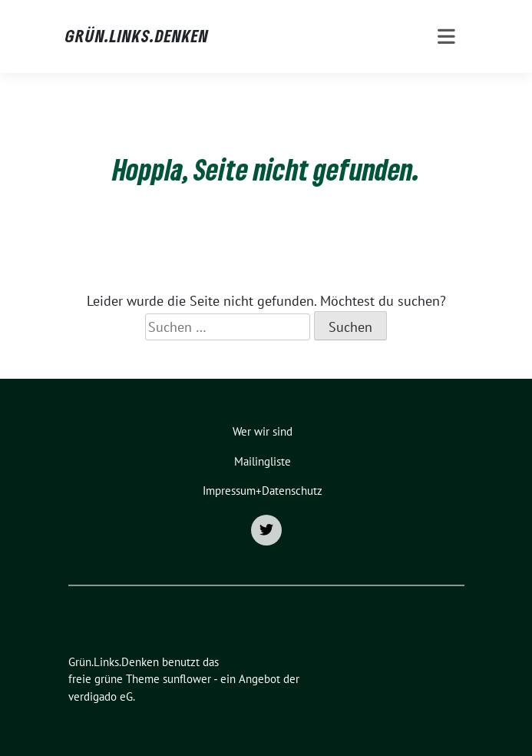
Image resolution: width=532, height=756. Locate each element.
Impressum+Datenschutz (263, 491)
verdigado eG (101, 696)
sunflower (187, 679)
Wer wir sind (263, 431)
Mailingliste (263, 461)
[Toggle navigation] (446, 36)
